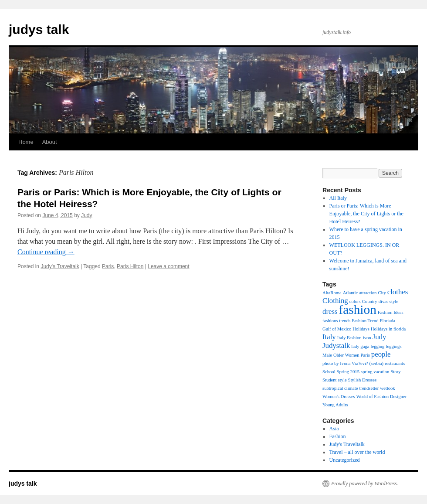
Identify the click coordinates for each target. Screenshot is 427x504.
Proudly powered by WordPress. (365, 484)
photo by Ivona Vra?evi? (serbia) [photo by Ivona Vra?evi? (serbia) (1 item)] (353, 363)
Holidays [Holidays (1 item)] (361, 329)
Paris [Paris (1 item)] (365, 355)
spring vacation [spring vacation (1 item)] (375, 372)
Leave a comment (168, 266)
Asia (334, 429)
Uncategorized (345, 460)
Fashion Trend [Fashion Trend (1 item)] (365, 321)
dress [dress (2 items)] (330, 312)
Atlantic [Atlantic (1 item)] (350, 293)
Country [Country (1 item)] (370, 301)
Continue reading (46, 252)
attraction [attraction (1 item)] (368, 293)
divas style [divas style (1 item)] (388, 301)
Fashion (338, 436)
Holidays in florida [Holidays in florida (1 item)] (388, 329)
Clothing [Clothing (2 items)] (335, 301)
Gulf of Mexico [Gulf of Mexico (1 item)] (337, 329)
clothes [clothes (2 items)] (398, 292)
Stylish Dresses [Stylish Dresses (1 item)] (362, 380)
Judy (86, 215)
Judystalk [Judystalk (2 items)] (336, 346)
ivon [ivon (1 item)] (367, 338)
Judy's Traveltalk (60, 266)
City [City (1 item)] (382, 293)
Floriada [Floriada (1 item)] (388, 321)
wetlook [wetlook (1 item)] (387, 388)
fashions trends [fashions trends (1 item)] (336, 321)
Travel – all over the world (357, 452)
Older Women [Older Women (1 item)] (346, 355)
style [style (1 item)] (342, 380)
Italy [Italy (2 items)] (329, 337)
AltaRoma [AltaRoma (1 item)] (332, 293)
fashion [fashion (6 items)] (357, 310)
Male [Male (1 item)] (327, 355)
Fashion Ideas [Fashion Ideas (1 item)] (391, 312)
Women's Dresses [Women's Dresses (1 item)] (339, 397)
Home (26, 142)
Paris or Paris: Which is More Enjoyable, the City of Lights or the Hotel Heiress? (366, 214)
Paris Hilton (130, 266)
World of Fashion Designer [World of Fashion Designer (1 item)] (381, 397)
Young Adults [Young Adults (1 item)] (335, 405)
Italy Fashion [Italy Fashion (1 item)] (349, 338)
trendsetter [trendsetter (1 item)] (369, 388)
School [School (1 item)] (329, 372)
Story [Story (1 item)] (395, 372)
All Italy (338, 198)
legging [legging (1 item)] (377, 346)
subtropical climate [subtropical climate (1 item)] (340, 388)
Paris (108, 266)
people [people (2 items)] (381, 354)
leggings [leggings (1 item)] (393, 346)
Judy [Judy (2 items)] (380, 337)
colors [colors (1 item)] (355, 301)
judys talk (39, 29)
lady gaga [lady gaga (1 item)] (360, 346)
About (50, 142)
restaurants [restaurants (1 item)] (395, 363)
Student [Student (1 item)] (330, 380)
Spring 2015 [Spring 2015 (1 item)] (348, 372)
